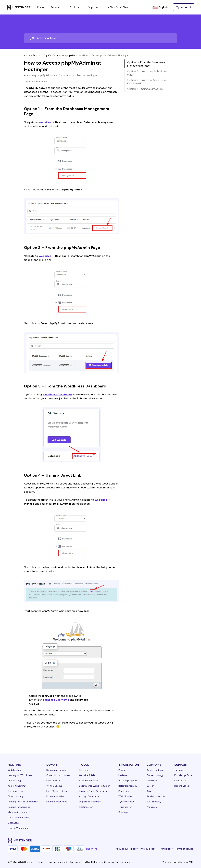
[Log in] (184, 7)
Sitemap (123, 812)
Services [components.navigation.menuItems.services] (58, 7)
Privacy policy (148, 849)
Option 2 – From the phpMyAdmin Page (148, 73)
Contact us (180, 781)
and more (92, 849)
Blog (149, 791)
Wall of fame (125, 796)
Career (150, 786)
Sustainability (154, 802)
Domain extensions (57, 802)
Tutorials (179, 770)
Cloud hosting (15, 796)
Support (37, 55)
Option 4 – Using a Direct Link (145, 89)
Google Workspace (18, 828)
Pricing (122, 770)
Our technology (155, 775)
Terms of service (184, 849)
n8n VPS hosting (17, 786)
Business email (16, 791)
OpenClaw (13, 823)
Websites (45, 122)
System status (126, 802)
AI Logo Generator (89, 796)
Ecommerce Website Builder (94, 786)
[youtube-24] (178, 840)
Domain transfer (55, 796)
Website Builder (88, 775)
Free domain (53, 781)
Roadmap (124, 791)
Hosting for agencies (19, 807)
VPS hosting (14, 781)
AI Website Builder (89, 781)
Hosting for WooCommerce (23, 802)
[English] (160, 7)
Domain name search (58, 770)
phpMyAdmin (74, 55)
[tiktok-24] (191, 840)
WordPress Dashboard (57, 394)
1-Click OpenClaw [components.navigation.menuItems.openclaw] (118, 7)
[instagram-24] (165, 840)
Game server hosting (19, 817)
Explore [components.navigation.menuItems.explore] (76, 7)
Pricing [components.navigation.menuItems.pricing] (41, 7)
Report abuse (182, 786)
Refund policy (165, 849)
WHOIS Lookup (55, 786)
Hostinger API (86, 807)
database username (56, 700)
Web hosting (15, 770)
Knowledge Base (183, 775)
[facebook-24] (158, 840)
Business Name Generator (93, 791)
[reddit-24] (185, 840)
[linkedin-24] (152, 840)
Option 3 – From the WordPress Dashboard (146, 82)
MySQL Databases (54, 55)
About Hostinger (155, 770)
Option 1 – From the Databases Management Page (146, 64)
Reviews (123, 775)
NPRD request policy (127, 849)
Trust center (125, 807)
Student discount (156, 796)
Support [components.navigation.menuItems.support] (95, 7)
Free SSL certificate (57, 791)
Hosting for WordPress (20, 775)
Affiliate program (128, 781)
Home (27, 55)
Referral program (128, 786)
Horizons (84, 770)
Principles (152, 807)
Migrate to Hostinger (90, 802)
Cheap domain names (58, 775)
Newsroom (152, 781)
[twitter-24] (172, 840)
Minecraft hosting (17, 812)
